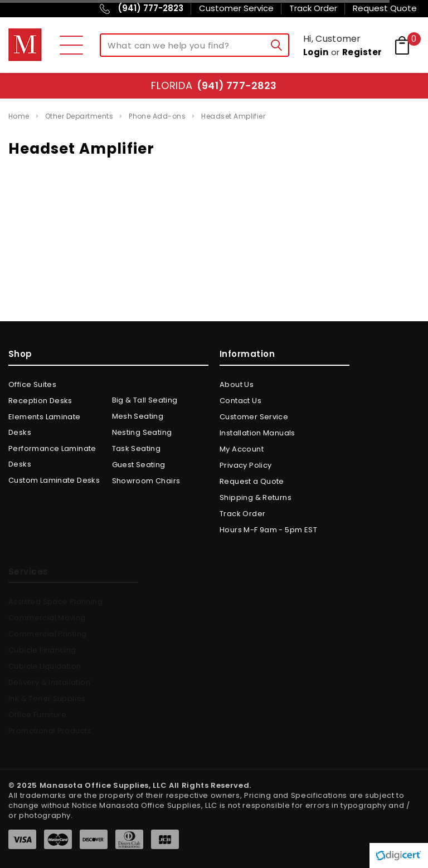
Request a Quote (252, 481)
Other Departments (79, 116)
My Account (242, 449)
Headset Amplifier (233, 116)
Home (19, 116)
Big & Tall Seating (145, 400)
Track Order (242, 514)
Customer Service (254, 417)
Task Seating (137, 448)
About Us (237, 384)
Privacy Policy (245, 465)
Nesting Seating (142, 432)
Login (316, 52)
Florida (214, 85)
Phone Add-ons (157, 116)
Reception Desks (40, 401)
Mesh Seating (138, 416)
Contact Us (240, 401)
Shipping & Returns (256, 497)
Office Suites (32, 384)
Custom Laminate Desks (54, 480)
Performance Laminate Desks (52, 456)
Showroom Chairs (146, 481)
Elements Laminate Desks (45, 425)
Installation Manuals (257, 433)
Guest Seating (139, 465)
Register (362, 52)
